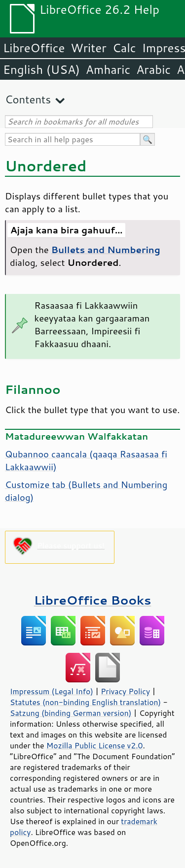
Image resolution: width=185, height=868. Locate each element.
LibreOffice (34, 48)
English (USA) (41, 69)
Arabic (153, 69)
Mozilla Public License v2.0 (95, 745)
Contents (28, 99)
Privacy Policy (125, 691)
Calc (124, 48)
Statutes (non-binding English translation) (85, 702)
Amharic (108, 69)
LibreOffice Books (93, 600)
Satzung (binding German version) (71, 713)
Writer (88, 48)
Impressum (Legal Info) (52, 691)
